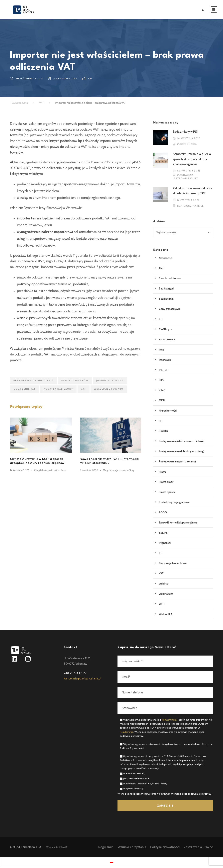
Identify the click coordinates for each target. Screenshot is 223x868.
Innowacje (165, 361)
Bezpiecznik (166, 300)
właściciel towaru (109, 390)
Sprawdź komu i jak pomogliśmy (178, 524)
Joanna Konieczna (65, 80)
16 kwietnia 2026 (189, 140)
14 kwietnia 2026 (20, 472)
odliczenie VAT (25, 390)
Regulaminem (169, 721)
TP (161, 555)
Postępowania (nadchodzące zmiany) (182, 453)
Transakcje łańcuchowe (173, 565)
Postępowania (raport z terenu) (177, 463)
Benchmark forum (170, 280)
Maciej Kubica (187, 146)
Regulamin (106, 849)
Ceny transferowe (170, 311)
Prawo (163, 473)
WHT (162, 606)
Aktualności (166, 260)
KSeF (162, 392)
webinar (164, 585)
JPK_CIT (164, 372)
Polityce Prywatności (132, 750)
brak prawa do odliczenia (33, 382)
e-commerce (167, 341)
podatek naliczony (58, 390)
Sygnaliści (165, 545)
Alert (162, 270)
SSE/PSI (164, 534)
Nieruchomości (168, 412)
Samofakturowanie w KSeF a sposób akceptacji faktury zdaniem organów (192, 161)
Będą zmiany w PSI (185, 133)
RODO (163, 514)
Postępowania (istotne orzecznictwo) (181, 443)
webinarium (166, 595)
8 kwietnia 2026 (188, 202)
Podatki (163, 433)
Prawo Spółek (167, 494)
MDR (162, 402)
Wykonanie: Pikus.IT (57, 849)
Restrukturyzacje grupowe (174, 504)
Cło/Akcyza (165, 331)
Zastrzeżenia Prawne (198, 849)
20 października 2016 (29, 80)
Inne (162, 351)
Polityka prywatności (165, 849)
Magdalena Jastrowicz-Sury (50, 472)
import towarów (75, 382)
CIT (161, 321)
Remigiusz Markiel (190, 208)
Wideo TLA (166, 616)
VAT (90, 80)
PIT (161, 423)
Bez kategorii (167, 290)
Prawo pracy (166, 484)
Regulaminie (127, 734)
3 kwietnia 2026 (89, 472)
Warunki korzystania (132, 849)
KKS (161, 382)
